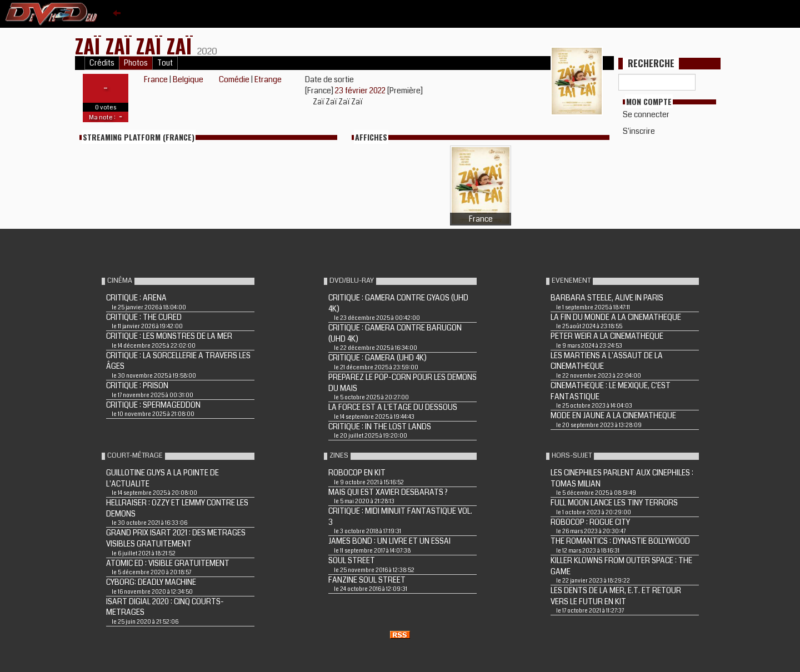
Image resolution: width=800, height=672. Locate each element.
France (156, 79)
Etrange (268, 79)
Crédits (102, 63)
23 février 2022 (361, 91)
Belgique (188, 79)
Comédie (234, 79)
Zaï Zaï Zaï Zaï (136, 45)
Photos (136, 63)
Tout (165, 63)
